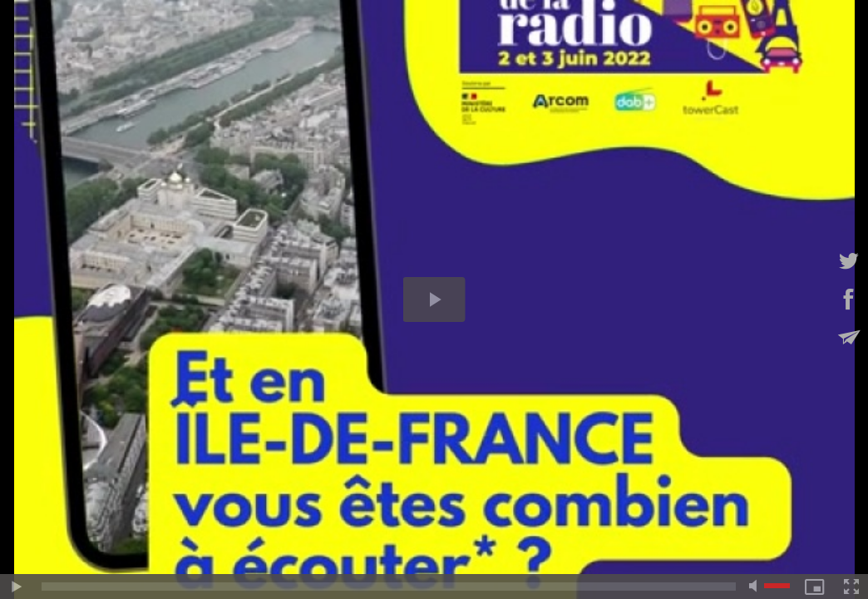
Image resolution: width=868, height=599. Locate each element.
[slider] (389, 587)
